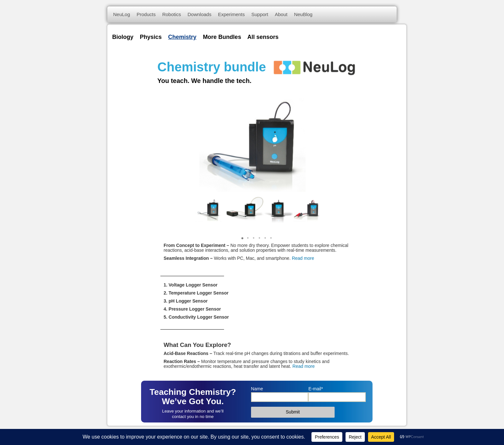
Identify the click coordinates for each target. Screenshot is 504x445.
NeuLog (122, 14)
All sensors (263, 37)
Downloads (199, 14)
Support (260, 14)
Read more (303, 258)
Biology (123, 37)
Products (146, 14)
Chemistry (182, 37)
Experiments (231, 14)
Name (257, 389)
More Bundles (222, 37)
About (281, 14)
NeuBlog (303, 14)
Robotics (172, 14)
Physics (151, 37)
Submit (293, 412)
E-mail (315, 389)
